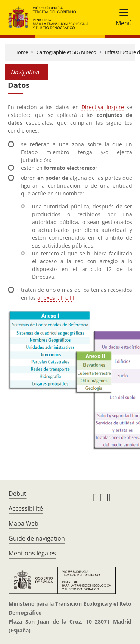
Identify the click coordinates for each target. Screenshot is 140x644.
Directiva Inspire (103, 107)
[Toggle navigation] (122, 18)
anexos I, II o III (56, 298)
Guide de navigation (37, 538)
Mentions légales (32, 553)
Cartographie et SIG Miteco (66, 52)
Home (21, 52)
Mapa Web (24, 523)
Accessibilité (26, 508)
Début (17, 494)
